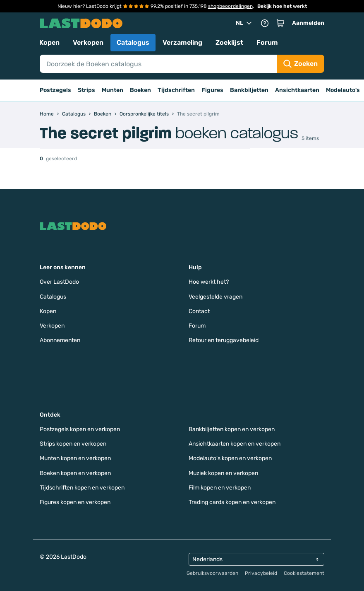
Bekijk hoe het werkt (282, 6)
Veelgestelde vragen (216, 297)
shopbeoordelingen (230, 6)
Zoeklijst (229, 42)
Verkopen (88, 42)
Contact (199, 311)
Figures (212, 90)
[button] (280, 23)
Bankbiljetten (249, 90)
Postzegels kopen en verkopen (80, 429)
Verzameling (182, 42)
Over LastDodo (59, 282)
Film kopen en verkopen (220, 488)
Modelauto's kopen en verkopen (230, 458)
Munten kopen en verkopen (75, 458)
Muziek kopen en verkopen (223, 473)
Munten (113, 90)
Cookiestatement (304, 573)
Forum (267, 42)
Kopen (49, 42)
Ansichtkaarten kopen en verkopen (235, 444)
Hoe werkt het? (209, 282)
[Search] (158, 64)
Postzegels (55, 90)
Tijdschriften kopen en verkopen (82, 488)
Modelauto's (343, 90)
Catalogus (133, 42)
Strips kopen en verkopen (73, 444)
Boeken (140, 90)
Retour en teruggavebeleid (224, 340)
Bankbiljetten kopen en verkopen (232, 429)
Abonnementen (60, 340)
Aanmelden (308, 23)
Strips (86, 90)
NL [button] (244, 23)
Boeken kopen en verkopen (75, 473)
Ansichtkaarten (297, 90)
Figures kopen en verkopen (75, 502)
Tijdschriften (176, 90)
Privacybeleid (261, 573)
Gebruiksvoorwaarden (212, 573)
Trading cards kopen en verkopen (232, 502)
